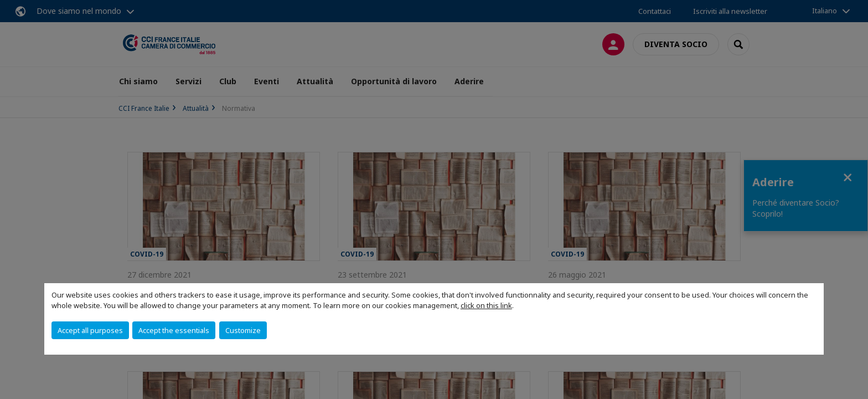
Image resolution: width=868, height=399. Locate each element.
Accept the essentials (174, 330)
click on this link (486, 305)
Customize (243, 330)
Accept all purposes (90, 330)
